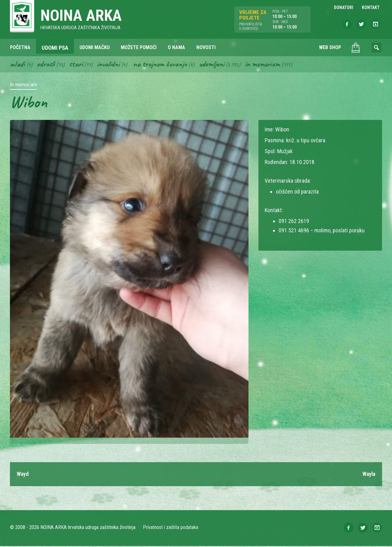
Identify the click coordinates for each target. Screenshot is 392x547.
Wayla (368, 475)
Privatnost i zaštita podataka (171, 528)
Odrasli (47, 65)
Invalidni (111, 65)
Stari (77, 65)
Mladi (18, 65)
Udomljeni (217, 65)
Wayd (23, 475)
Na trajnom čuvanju (164, 65)
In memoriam (269, 65)
